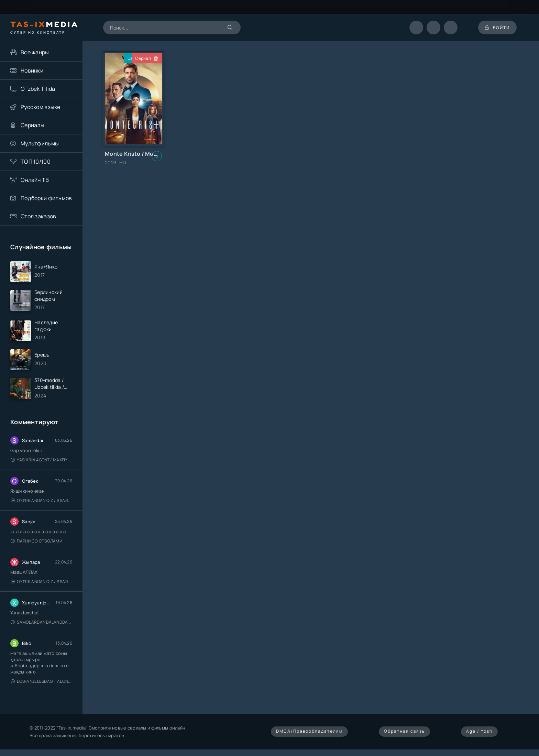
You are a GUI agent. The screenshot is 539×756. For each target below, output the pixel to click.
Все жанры (35, 52)
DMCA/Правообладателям (309, 731)
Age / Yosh (479, 731)
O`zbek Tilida (38, 89)
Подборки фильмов (46, 198)
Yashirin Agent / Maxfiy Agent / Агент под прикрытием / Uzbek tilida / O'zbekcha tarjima (41, 460)
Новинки (32, 70)
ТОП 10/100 (36, 162)
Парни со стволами (36, 541)
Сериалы (32, 125)
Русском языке (41, 107)
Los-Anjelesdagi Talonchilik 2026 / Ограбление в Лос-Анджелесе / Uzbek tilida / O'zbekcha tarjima (41, 681)
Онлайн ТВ (35, 180)
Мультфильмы (40, 143)
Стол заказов (38, 216)
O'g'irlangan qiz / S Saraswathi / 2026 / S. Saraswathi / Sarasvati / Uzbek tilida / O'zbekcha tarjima (41, 500)
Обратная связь (404, 731)
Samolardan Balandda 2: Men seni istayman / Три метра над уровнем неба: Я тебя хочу (41, 622)
